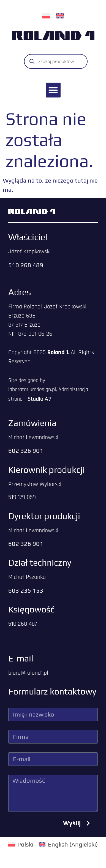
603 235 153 (26, 590)
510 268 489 (26, 265)
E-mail (17, 749)
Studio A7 (40, 399)
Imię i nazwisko (29, 705)
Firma (16, 727)
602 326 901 (26, 451)
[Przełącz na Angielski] (60, 15)
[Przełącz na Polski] (46, 15)
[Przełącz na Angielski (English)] (68, 844)
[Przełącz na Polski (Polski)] (21, 844)
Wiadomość (25, 772)
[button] (53, 90)
